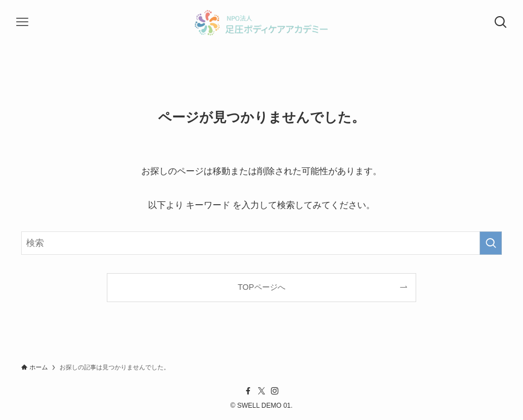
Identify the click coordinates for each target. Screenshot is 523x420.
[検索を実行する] (491, 243)
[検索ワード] (262, 243)
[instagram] (275, 391)
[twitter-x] (261, 391)
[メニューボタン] (22, 22)
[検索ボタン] (501, 22)
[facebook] (248, 391)
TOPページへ (261, 287)
